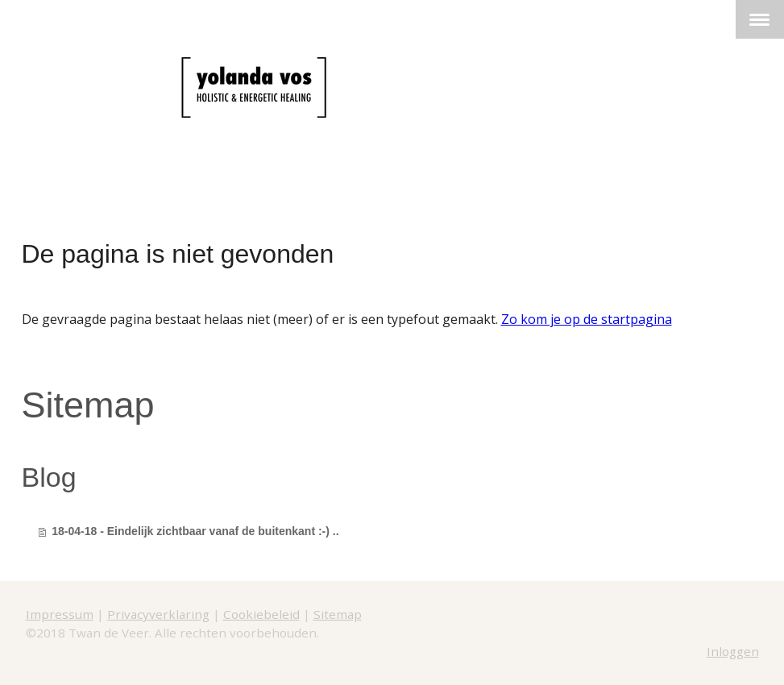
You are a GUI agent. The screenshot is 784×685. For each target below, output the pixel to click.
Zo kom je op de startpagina (587, 319)
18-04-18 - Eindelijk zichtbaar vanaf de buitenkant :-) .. (195, 531)
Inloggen (733, 651)
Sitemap (338, 614)
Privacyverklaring (158, 614)
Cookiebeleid (261, 614)
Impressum (60, 614)
